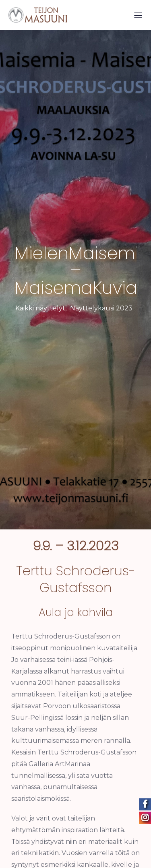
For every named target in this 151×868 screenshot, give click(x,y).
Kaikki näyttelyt (40, 305)
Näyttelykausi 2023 (101, 305)
